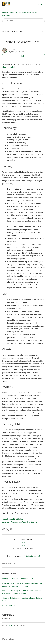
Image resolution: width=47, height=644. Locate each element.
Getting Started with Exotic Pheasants (18, 579)
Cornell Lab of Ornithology (13, 519)
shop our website (9, 67)
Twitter (7, 530)
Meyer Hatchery (8, 13)
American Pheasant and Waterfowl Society (20, 522)
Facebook (4, 530)
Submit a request (33, 556)
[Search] (23, 21)
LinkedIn (11, 530)
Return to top (9, 564)
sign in (10, 625)
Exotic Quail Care (9, 605)
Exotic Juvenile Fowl (23, 13)
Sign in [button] (40, 4)
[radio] (17, 544)
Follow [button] (24, 56)
